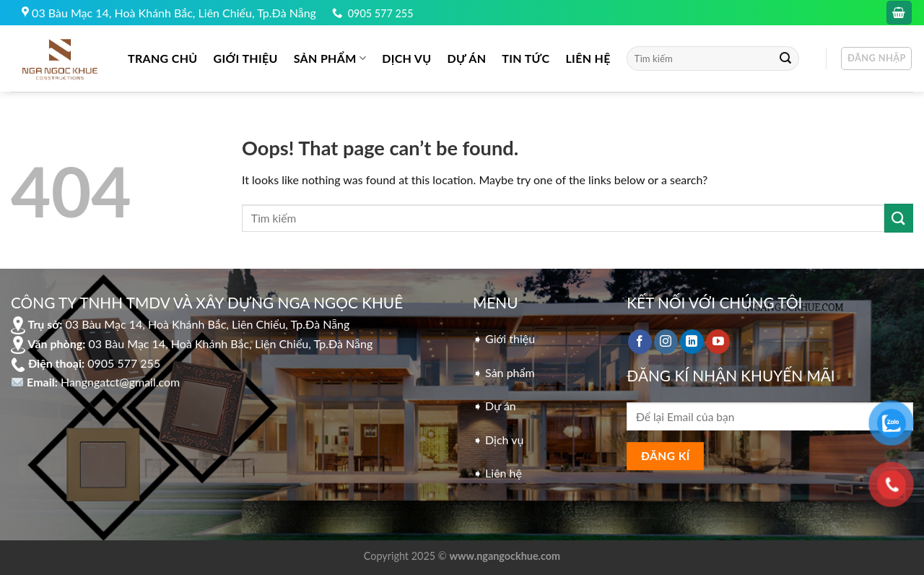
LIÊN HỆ (588, 58)
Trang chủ (163, 58)
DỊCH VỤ (406, 58)
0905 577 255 (381, 13)
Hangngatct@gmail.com (120, 382)
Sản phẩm (330, 59)
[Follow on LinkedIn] (692, 342)
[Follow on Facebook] (640, 342)
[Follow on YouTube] (718, 342)
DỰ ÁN (467, 58)
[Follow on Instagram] (666, 342)
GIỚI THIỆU (246, 58)
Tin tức (526, 58)
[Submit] (785, 59)
